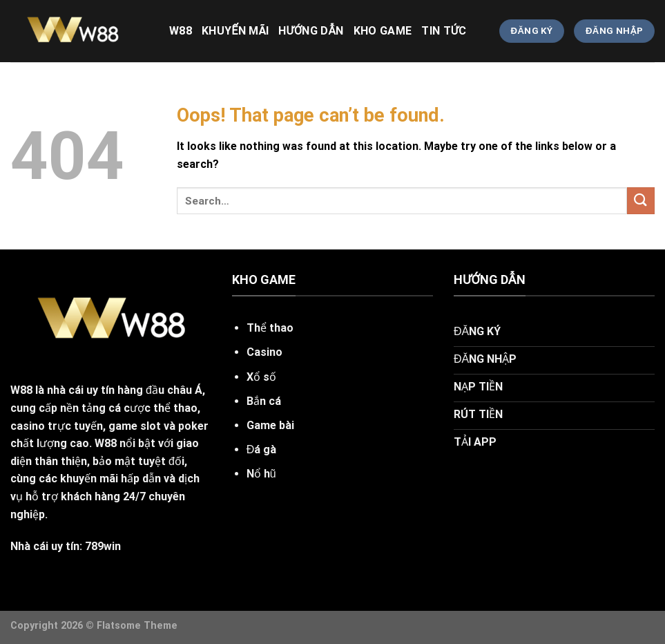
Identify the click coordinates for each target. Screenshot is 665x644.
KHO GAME (383, 31)
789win (103, 546)
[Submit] (641, 201)
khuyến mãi (235, 31)
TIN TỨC (444, 31)
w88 (181, 31)
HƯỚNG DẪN (311, 31)
